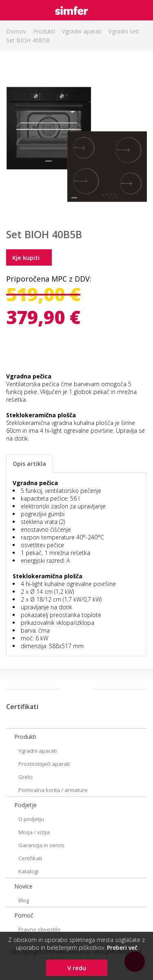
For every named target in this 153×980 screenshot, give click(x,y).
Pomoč (24, 915)
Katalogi (28, 871)
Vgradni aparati (82, 31)
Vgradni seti (124, 31)
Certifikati (30, 858)
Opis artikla (29, 464)
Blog (24, 900)
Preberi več (122, 948)
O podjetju (31, 819)
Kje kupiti (26, 257)
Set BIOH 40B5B (28, 40)
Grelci (25, 777)
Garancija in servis (41, 845)
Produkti (44, 31)
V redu (77, 968)
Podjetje (25, 805)
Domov (16, 31)
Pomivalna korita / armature (53, 790)
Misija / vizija (34, 832)
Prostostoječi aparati (44, 764)
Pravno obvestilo (39, 929)
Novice (23, 886)
